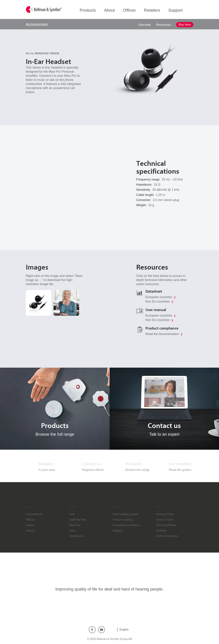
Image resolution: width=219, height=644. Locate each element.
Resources (163, 25)
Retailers (46, 464)
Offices (30, 520)
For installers (180, 464)
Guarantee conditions (127, 525)
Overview (144, 25)
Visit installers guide (125, 514)
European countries (161, 297)
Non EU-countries (159, 301)
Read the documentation (164, 334)
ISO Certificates (166, 525)
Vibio (72, 531)
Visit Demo (76, 536)
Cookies (161, 531)
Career (30, 525)
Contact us (91, 464)
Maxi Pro (75, 525)
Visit (72, 514)
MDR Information (167, 536)
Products (133, 464)
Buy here (185, 25)
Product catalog (123, 520)
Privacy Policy (165, 514)
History (30, 531)
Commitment (34, 514)
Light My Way (78, 520)
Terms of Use (165, 520)
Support (118, 531)
